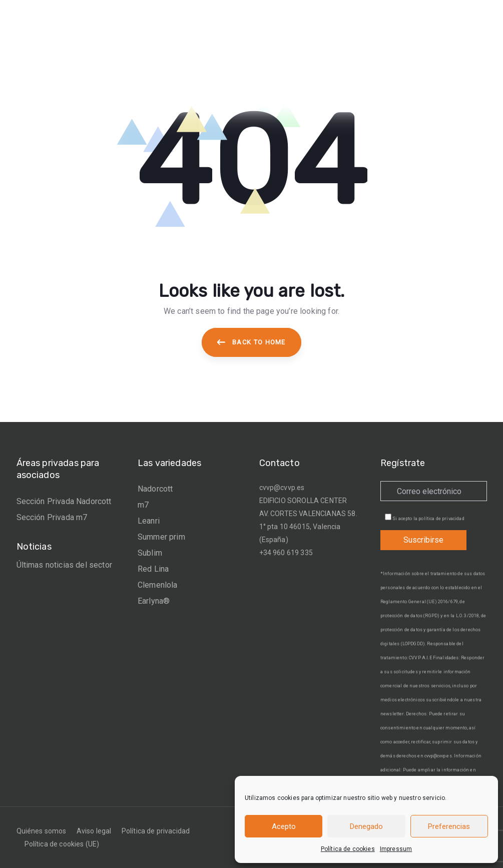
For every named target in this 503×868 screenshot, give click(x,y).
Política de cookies (348, 849)
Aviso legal (94, 831)
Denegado (366, 826)
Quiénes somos (42, 831)
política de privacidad (441, 519)
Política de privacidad (156, 831)
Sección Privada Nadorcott (64, 501)
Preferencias (449, 826)
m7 (143, 505)
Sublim (150, 553)
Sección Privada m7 (52, 517)
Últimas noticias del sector (64, 565)
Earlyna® (154, 601)
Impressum (396, 849)
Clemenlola (158, 585)
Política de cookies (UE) (62, 844)
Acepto (284, 826)
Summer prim (161, 537)
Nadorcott (155, 489)
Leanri (149, 521)
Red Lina (153, 569)
